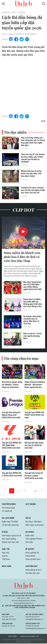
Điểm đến (30, 536)
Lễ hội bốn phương (10, 525)
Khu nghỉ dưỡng (9, 539)
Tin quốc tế (7, 511)
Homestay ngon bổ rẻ (11, 536)
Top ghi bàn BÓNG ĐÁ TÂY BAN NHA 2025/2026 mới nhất (12, 446)
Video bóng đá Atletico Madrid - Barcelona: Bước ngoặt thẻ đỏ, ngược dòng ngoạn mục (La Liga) (35, 385)
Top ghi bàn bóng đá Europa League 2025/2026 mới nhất (34, 476)
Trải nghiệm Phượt (34, 539)
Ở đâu (5, 532)
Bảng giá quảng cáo (30, 637)
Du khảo (30, 532)
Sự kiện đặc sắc (33, 573)
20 (35, 491)
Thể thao (22, 12)
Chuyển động (9, 505)
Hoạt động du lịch (33, 570)
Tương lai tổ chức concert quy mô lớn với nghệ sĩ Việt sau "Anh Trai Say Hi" (33, 190)
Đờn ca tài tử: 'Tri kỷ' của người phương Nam (32, 336)
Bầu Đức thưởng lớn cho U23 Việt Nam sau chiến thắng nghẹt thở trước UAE (32, 286)
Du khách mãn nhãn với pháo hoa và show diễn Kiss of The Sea (32, 320)
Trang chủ (6, 12)
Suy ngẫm (31, 505)
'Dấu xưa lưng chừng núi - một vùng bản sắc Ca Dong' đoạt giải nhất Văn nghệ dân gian (33, 141)
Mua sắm (7, 567)
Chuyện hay (32, 567)
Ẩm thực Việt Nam (34, 522)
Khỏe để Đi (30, 556)
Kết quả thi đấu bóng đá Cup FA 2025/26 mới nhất (34, 446)
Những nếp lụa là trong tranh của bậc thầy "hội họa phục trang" (31, 174)
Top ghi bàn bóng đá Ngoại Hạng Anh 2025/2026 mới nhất (11, 415)
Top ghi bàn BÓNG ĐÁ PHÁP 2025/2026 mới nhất (34, 415)
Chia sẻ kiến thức (33, 560)
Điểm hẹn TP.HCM (10, 522)
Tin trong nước (8, 508)
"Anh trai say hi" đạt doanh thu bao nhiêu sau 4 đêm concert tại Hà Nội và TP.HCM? (33, 158)
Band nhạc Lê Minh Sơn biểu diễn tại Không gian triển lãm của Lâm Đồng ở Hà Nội (33, 303)
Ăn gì (28, 518)
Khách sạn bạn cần (10, 542)
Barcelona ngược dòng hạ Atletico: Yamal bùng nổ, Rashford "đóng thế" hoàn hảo (12, 385)
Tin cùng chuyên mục (21, 358)
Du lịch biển (8, 518)
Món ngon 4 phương (34, 525)
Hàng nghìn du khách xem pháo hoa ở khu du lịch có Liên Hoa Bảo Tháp (22, 257)
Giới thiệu (13, 637)
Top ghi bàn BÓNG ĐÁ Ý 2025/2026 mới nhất (12, 475)
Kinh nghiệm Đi (32, 553)
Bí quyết (30, 549)
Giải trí (14, 12)
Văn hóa (6, 553)
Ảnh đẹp (29, 542)
